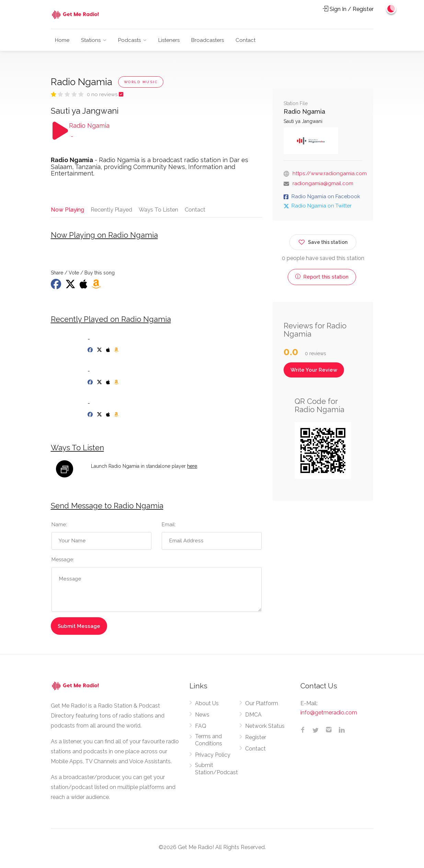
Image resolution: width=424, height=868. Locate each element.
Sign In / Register (348, 9)
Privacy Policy (213, 757)
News (202, 717)
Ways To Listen (160, 209)
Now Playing (67, 209)
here (192, 468)
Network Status (265, 728)
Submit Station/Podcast (216, 771)
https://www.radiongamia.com (330, 173)
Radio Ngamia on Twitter (322, 206)
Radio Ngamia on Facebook (326, 196)
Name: (59, 527)
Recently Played (112, 209)
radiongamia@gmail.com (323, 183)
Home (62, 40)
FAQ (201, 728)
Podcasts (129, 40)
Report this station (322, 277)
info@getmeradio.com (329, 715)
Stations (91, 40)
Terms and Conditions (209, 742)
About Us (207, 705)
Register (256, 739)
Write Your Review (314, 370)
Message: (63, 562)
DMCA (253, 717)
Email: (169, 527)
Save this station (323, 241)
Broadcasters (208, 40)
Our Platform (262, 705)
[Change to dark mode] (390, 10)
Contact (245, 40)
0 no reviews (103, 94)
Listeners (169, 40)
